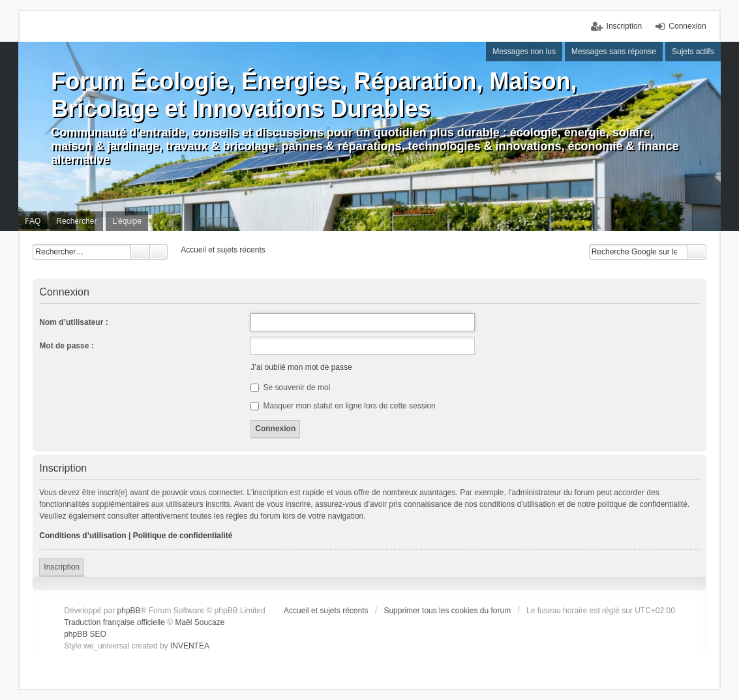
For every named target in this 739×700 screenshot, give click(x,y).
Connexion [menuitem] (687, 26)
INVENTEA (190, 646)
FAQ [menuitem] (33, 221)
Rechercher (140, 252)
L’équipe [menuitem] (127, 221)
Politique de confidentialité (183, 536)
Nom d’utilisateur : (73, 322)
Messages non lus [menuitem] (524, 52)
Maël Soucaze (200, 622)
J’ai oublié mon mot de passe (301, 367)
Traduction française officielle (114, 622)
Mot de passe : (66, 346)
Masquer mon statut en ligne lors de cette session (343, 406)
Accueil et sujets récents (326, 611)
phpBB (129, 611)
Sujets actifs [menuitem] (693, 52)
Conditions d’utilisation (83, 536)
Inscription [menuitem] (625, 26)
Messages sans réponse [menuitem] (614, 52)
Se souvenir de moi (290, 388)
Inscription (62, 567)
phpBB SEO (85, 634)
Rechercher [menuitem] (76, 221)
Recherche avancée (159, 252)
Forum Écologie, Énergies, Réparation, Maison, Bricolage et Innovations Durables (314, 95)
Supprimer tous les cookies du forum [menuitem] (447, 611)
